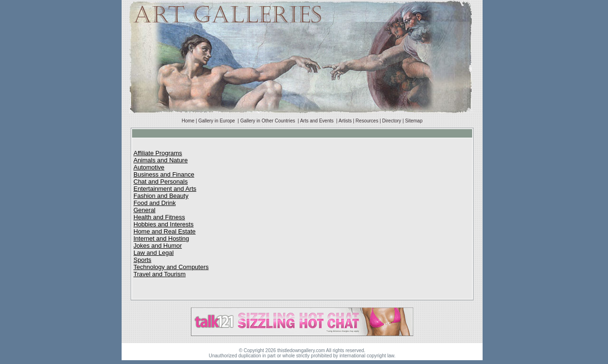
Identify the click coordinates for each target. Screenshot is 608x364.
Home (188, 121)
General (144, 210)
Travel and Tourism (160, 274)
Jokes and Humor (158, 246)
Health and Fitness (159, 217)
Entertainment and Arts (165, 189)
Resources (367, 121)
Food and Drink (155, 203)
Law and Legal (154, 253)
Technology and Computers (171, 267)
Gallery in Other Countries (268, 121)
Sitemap (414, 121)
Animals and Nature (161, 160)
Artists (345, 121)
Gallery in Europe (217, 121)
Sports (142, 260)
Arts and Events (318, 121)
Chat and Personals (161, 182)
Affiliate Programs (158, 153)
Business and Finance (164, 174)
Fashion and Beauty (161, 196)
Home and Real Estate (165, 231)
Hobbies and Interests (163, 224)
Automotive (149, 167)
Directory (392, 121)
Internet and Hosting (161, 238)
